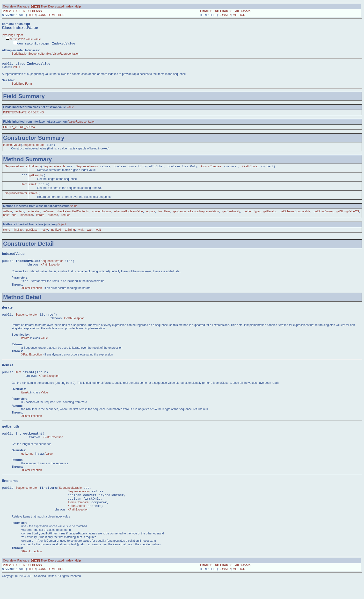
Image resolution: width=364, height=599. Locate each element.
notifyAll (56, 234)
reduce (66, 219)
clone (7, 234)
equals (150, 215)
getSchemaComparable (295, 215)
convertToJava (101, 215)
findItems (35, 168)
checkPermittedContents (73, 215)
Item (24, 187)
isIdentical (26, 219)
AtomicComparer (211, 168)
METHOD (58, 15)
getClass (32, 234)
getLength (35, 177)
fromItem (164, 215)
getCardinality (231, 215)
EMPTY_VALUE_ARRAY (19, 128)
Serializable (19, 54)
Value (16, 68)
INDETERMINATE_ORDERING (23, 113)
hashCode (10, 219)
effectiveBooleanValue (129, 215)
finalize (18, 234)
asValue (48, 215)
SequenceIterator (34, 146)
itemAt (33, 187)
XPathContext (251, 168)
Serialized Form (22, 84)
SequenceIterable (40, 54)
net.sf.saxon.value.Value (25, 39)
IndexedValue (12, 146)
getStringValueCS (347, 215)
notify (44, 234)
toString (70, 234)
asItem (7, 215)
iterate (33, 196)
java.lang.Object (12, 35)
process (53, 219)
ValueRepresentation (66, 54)
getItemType (252, 215)
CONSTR (44, 15)
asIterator (34, 215)
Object (62, 229)
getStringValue (323, 215)
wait (81, 234)
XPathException (51, 271)
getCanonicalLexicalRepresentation (196, 215)
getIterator (270, 215)
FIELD (32, 15)
